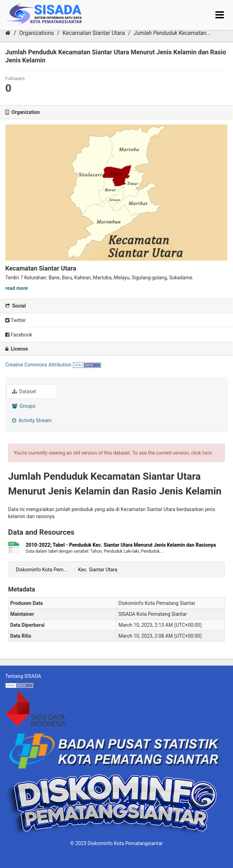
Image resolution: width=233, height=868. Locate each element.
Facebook (19, 335)
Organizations (37, 33)
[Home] (8, 33)
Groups (24, 406)
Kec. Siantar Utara (98, 570)
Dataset (24, 391)
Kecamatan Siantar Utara (94, 33)
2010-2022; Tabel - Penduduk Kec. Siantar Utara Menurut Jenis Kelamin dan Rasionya (121, 545)
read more (17, 288)
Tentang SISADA (23, 676)
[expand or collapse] (220, 15)
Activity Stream (32, 420)
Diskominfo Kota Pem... (42, 570)
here (207, 453)
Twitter (15, 320)
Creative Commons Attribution (38, 365)
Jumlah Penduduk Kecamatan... (172, 33)
